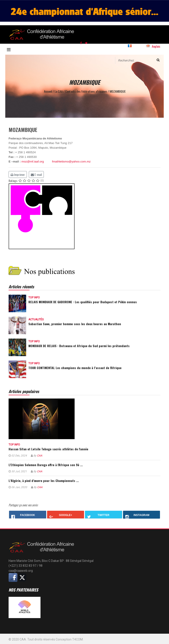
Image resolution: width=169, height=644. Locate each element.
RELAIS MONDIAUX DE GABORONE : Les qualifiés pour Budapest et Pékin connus (83, 302)
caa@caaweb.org (21, 571)
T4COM (77, 639)
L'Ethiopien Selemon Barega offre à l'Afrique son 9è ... (46, 465)
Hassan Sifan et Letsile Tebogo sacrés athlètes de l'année (48, 449)
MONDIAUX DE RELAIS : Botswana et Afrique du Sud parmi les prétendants (79, 346)
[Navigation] (11, 49)
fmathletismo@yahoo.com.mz (71, 161)
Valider (158, 60)
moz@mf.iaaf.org (33, 161)
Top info (34, 298)
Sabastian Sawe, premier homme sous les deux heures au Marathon (75, 324)
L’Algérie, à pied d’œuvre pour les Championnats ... (44, 481)
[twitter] (86, 43)
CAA (40, 456)
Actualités (36, 319)
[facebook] (81, 43)
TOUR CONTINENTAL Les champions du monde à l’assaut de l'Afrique (75, 368)
